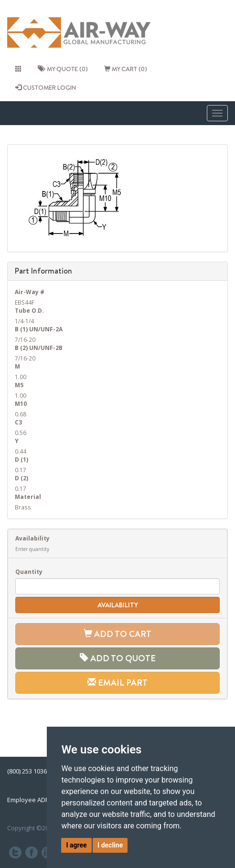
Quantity (29, 572)
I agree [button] (76, 845)
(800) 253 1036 (27, 771)
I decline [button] (110, 845)
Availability (32, 538)
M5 (19, 385)
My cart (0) (126, 69)
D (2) (21, 478)
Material (28, 497)
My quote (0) (63, 69)
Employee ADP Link (35, 800)
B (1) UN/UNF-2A (39, 329)
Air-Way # (30, 292)
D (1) (21, 459)
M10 (21, 403)
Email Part (117, 683)
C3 (18, 422)
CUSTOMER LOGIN (46, 87)
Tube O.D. (29, 310)
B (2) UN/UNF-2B (39, 348)
